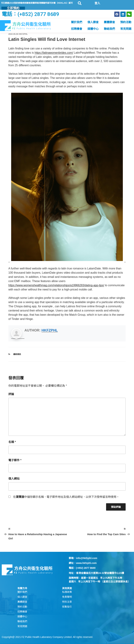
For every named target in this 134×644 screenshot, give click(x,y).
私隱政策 (67, 592)
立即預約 (13, 8)
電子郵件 (15, 460)
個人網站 (14, 479)
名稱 (12, 442)
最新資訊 (17, 354)
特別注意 (67, 602)
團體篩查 (109, 22)
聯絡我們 (109, 29)
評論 (11, 394)
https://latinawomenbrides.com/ (54, 53)
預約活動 (126, 22)
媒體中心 (93, 29)
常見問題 (126, 29)
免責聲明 (67, 597)
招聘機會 (77, 29)
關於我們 (77, 22)
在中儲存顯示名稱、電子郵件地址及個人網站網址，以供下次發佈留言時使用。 (66, 497)
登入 (97, 3)
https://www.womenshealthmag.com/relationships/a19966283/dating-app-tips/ (56, 285)
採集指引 (67, 607)
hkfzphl (23, 34)
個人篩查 (93, 22)
